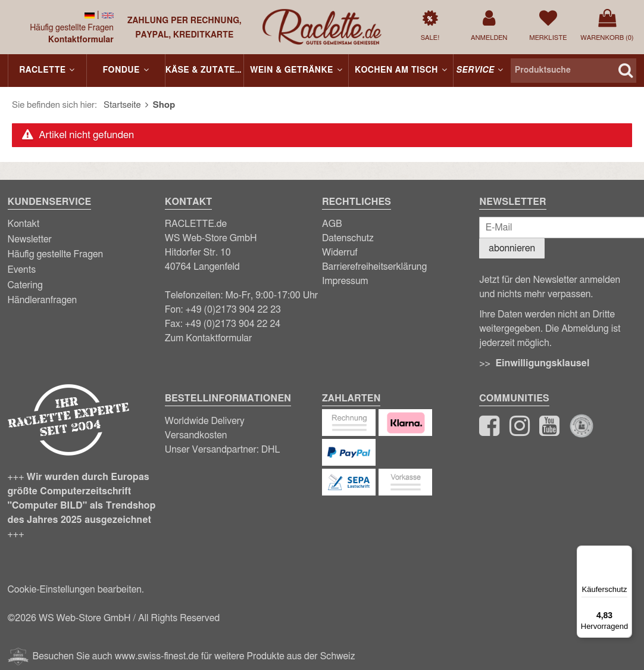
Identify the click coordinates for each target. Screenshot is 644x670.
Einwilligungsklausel (542, 363)
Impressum (345, 281)
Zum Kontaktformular (209, 338)
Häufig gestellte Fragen (72, 28)
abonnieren (512, 248)
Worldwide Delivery (205, 421)
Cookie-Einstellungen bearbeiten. (76, 590)
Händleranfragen (43, 300)
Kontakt (24, 224)
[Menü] (625, 553)
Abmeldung (585, 329)
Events (22, 270)
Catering (25, 285)
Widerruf (340, 253)
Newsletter (30, 239)
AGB (332, 224)
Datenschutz (348, 238)
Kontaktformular (81, 40)
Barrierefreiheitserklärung (374, 267)
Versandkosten (196, 435)
